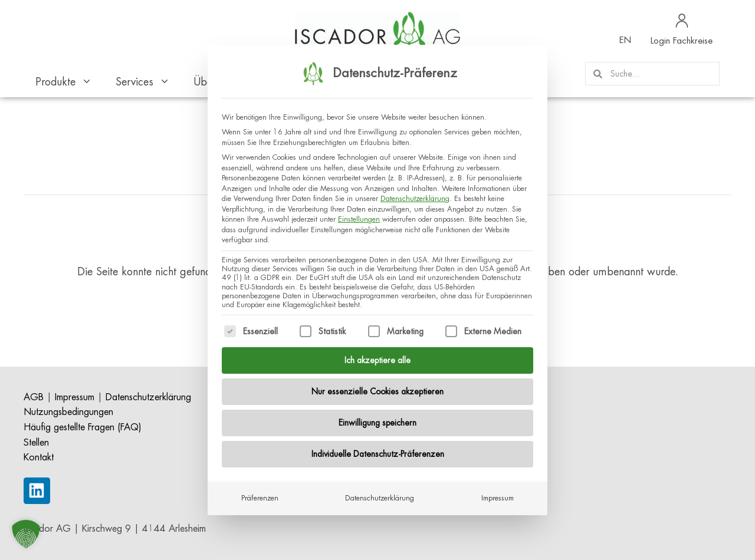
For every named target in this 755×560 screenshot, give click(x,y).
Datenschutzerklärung (415, 195)
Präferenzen (260, 494)
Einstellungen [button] (359, 216)
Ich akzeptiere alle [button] (377, 356)
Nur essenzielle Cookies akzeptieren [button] (377, 387)
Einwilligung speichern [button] (377, 419)
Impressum (498, 494)
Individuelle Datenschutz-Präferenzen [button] (378, 450)
